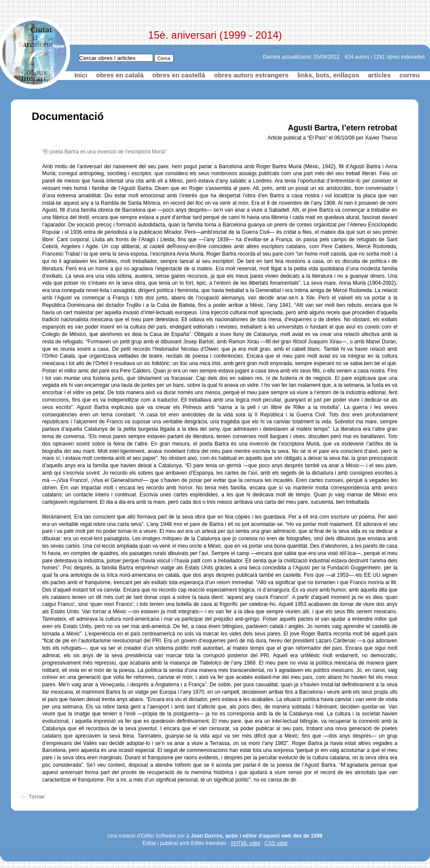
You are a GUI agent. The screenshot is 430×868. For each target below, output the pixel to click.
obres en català (120, 75)
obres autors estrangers (251, 75)
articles (379, 75)
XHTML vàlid (245, 843)
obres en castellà (179, 75)
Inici (81, 75)
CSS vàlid (276, 843)
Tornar (37, 797)
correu (410, 75)
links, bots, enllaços (328, 75)
